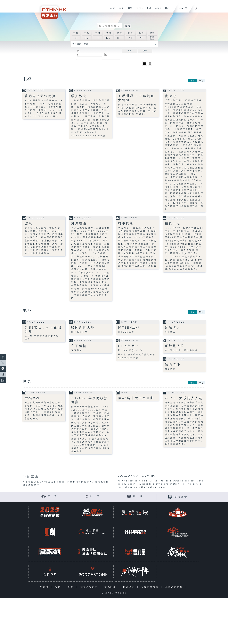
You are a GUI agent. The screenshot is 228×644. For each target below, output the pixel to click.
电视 (112, 10)
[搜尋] (197, 7)
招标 (71, 587)
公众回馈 (181, 497)
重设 (130, 50)
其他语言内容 (175, 587)
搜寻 (145, 50)
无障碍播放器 (151, 587)
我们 (166, 10)
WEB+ (139, 10)
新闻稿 (45, 587)
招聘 (59, 587)
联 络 (138, 496)
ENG (181, 9)
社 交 (95, 496)
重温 (148, 10)
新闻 (129, 10)
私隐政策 (129, 587)
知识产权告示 (90, 587)
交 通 (53, 496)
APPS (157, 10)
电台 (120, 10)
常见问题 (111, 587)
